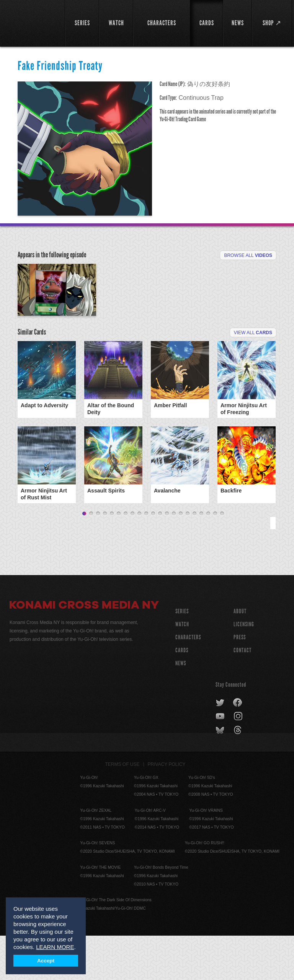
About (240, 656)
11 (153, 558)
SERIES (182, 656)
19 (208, 558)
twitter (220, 747)
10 (146, 558)
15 (181, 558)
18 (201, 558)
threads (239, 775)
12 (160, 558)
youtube (221, 761)
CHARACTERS (188, 682)
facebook (238, 747)
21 (222, 558)
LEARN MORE (55, 947)
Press (240, 682)
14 (174, 558)
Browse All (248, 255)
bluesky (221, 775)
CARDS (182, 695)
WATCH (182, 669)
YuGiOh (33, 23)
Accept (46, 961)
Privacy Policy (167, 809)
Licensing (244, 669)
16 (188, 558)
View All (253, 377)
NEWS (181, 708)
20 (215, 558)
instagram (239, 761)
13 (167, 558)
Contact (243, 695)
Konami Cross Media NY (84, 650)
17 (194, 558)
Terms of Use (122, 809)
